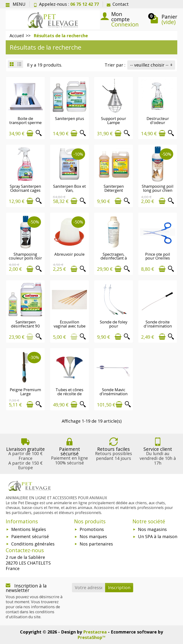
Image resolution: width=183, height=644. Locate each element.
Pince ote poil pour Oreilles (158, 256)
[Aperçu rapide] (39, 133)
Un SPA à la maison (158, 536)
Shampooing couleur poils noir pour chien (25, 258)
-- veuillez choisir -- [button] (149, 65)
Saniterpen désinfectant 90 (25, 324)
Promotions (92, 529)
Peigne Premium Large (25, 392)
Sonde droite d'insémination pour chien (158, 326)
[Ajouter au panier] (30, 133)
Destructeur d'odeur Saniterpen (158, 122)
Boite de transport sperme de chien (25, 122)
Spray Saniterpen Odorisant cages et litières (25, 190)
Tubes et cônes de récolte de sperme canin (69, 394)
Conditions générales (33, 544)
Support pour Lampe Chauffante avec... (114, 122)
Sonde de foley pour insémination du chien (114, 328)
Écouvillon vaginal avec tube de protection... (70, 326)
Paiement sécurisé (30, 536)
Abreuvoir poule (69, 254)
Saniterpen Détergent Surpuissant (114, 190)
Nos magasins (152, 529)
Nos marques (93, 536)
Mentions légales (29, 529)
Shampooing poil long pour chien (158, 188)
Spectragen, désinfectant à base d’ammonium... (114, 260)
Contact (118, 4)
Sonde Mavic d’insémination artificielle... (114, 394)
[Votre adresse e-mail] (89, 588)
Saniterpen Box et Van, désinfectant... (69, 190)
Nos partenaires (96, 544)
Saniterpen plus (70, 118)
